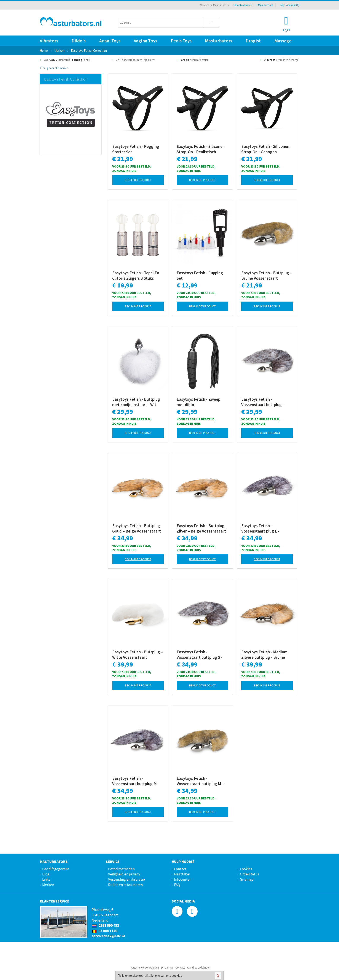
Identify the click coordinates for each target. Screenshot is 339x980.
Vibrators (49, 41)
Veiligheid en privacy (124, 874)
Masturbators (219, 41)
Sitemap (247, 879)
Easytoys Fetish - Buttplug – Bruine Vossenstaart (267, 275)
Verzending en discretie (126, 879)
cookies (177, 976)
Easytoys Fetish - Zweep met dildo (198, 402)
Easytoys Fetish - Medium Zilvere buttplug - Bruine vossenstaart (264, 655)
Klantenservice (242, 5)
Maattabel (182, 874)
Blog (46, 874)
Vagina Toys (146, 41)
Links (46, 879)
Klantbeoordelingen (199, 968)
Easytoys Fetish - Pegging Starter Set (136, 149)
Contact (180, 869)
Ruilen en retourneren (125, 885)
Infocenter (182, 879)
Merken (48, 885)
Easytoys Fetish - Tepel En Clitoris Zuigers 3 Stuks (136, 275)
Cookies (246, 869)
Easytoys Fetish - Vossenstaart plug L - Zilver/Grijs (260, 528)
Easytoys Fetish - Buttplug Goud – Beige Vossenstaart (137, 528)
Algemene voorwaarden (145, 968)
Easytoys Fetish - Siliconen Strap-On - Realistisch (201, 149)
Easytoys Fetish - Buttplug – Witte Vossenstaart (138, 655)
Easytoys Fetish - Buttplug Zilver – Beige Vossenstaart (201, 528)
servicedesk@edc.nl (108, 936)
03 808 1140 (104, 931)
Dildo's (79, 41)
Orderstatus (249, 874)
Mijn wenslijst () (288, 5)
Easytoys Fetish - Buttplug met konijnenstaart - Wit (136, 402)
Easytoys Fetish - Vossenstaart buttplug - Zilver (263, 402)
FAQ (177, 885)
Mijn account (265, 5)
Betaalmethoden (121, 869)
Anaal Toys (110, 41)
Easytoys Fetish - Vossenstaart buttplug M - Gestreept (200, 781)
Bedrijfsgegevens (56, 869)
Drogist (253, 41)
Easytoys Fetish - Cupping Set (200, 275)
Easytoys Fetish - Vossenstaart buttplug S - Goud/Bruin (200, 655)
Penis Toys (181, 41)
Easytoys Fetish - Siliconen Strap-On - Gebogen (265, 149)
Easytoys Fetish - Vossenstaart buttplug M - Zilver (136, 781)
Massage (283, 41)
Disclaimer (167, 968)
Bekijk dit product (138, 180)
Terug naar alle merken (54, 68)
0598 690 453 (105, 925)
